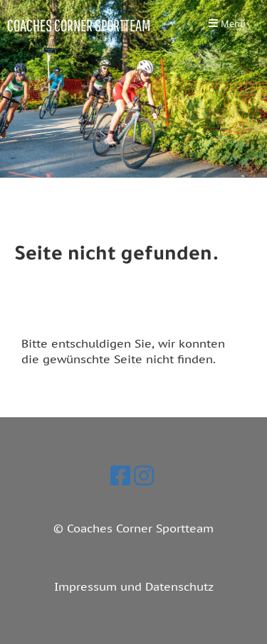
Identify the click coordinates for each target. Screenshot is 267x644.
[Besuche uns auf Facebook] (120, 476)
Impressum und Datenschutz (134, 586)
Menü (227, 24)
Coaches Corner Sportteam (79, 25)
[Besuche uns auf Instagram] (144, 476)
